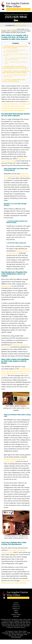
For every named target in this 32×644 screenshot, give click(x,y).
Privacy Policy (16, 615)
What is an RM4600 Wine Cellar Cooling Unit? (15, 76)
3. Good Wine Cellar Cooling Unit (16, 63)
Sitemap (16, 616)
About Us (16, 605)
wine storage (11, 29)
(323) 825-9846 (16, 17)
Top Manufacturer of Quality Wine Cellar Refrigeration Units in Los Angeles (15, 67)
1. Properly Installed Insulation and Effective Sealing (16, 59)
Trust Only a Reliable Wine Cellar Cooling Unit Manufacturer (14, 80)
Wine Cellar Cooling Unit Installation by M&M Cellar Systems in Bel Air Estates (16, 72)
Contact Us (16, 607)
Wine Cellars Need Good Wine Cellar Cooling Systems (15, 51)
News (16, 611)
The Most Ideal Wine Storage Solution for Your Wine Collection (15, 47)
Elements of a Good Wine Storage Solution (16, 55)
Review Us (16, 609)
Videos (16, 613)
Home (3, 29)
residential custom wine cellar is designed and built (16, 176)
